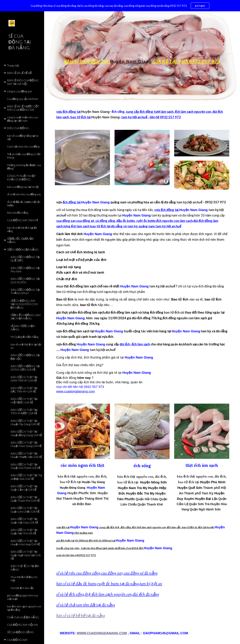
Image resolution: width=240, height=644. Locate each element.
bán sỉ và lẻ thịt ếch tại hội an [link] (26, 346)
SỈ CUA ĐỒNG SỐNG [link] (20, 632)
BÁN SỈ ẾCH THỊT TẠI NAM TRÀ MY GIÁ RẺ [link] (24, 379)
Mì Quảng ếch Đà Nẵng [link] (24, 337)
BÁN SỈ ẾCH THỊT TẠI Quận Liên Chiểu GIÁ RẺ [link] (25, 510)
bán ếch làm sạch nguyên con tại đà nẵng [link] (24, 608)
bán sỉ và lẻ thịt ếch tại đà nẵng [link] (22, 229)
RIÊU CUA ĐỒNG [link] (18, 128)
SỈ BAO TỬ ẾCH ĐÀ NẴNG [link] (23, 328)
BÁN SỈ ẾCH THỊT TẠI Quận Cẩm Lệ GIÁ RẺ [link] (24, 488)
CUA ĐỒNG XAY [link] (17, 640)
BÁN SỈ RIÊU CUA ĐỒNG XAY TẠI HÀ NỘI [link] (23, 82)
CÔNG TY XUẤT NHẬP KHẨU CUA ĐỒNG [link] (21, 177)
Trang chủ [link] (13, 65)
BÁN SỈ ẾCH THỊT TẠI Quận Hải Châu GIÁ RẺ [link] (24, 521)
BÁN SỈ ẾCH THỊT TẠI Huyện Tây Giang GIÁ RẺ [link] (25, 422)
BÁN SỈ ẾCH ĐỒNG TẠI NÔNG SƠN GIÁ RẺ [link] (25, 368)
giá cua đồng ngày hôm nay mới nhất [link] (23, 597)
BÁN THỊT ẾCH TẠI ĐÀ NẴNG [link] (25, 568)
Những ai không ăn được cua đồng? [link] (24, 167)
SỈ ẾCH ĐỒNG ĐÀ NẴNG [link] (23, 249)
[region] (120, 6)
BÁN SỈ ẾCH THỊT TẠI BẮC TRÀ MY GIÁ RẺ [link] (24, 390)
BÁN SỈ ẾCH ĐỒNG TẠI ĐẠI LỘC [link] (25, 357)
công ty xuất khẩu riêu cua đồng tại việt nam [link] (22, 119)
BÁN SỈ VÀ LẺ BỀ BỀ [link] (19, 73)
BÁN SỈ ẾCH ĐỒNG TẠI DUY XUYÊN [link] (25, 280)
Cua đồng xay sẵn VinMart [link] (23, 99)
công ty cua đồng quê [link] (20, 91)
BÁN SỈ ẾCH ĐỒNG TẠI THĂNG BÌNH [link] (25, 291)
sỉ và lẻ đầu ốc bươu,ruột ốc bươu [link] (24, 203)
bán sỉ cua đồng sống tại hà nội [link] (23, 137)
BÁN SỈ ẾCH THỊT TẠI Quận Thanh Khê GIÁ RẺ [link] (25, 499)
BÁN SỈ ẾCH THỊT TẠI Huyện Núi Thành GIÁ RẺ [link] (25, 466)
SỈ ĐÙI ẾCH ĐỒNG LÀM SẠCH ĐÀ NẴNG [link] (26, 317)
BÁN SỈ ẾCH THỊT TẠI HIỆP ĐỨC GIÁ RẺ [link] (24, 400)
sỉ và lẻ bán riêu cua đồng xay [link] (24, 194)
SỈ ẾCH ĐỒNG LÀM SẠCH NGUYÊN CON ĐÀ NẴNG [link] (24, 304)
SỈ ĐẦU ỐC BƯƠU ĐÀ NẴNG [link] (20, 240)
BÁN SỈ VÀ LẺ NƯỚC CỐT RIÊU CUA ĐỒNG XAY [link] (23, 108)
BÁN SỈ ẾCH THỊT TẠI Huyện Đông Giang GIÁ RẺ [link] (26, 433)
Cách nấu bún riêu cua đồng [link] (23, 146)
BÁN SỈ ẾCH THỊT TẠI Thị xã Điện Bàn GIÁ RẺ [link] (26, 477)
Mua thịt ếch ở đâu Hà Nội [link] (24, 579)
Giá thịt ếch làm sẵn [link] (22, 588)
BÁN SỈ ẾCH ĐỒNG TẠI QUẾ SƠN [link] (25, 259)
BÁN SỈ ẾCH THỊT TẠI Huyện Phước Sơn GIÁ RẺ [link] (26, 455)
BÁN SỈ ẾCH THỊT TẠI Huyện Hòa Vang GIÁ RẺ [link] (25, 542)
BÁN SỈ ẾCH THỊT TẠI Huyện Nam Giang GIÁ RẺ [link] (26, 444)
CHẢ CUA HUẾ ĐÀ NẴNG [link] (23, 617)
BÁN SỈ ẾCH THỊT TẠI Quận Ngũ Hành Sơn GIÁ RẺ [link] (26, 555)
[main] (142, 57)
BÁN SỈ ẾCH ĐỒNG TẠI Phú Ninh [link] (25, 270)
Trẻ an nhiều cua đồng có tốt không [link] (24, 156)
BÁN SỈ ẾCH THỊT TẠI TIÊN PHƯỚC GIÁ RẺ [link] (24, 411)
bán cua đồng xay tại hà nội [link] (23, 187)
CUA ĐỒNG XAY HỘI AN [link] (23, 625)
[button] (236, 16)
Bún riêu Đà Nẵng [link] (18, 213)
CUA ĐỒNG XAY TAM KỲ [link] (23, 220)
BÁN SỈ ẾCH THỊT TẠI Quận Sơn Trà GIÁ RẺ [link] (24, 532)
